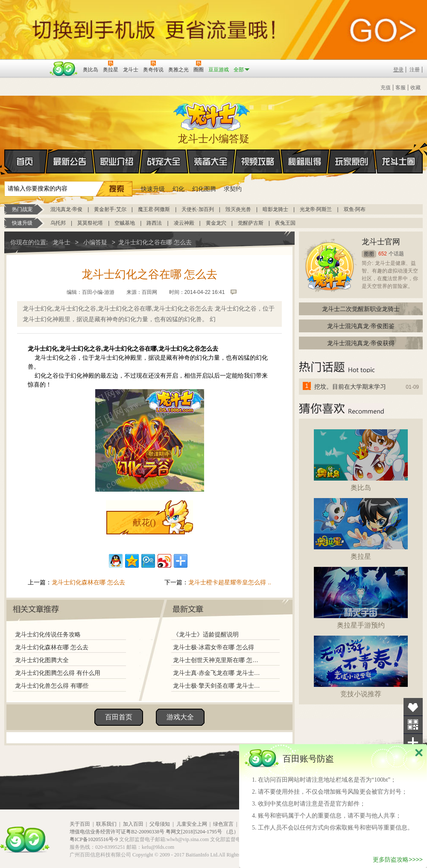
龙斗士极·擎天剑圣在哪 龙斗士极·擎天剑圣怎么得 (217, 686)
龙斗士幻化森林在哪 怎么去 (88, 582)
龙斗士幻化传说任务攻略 (48, 634)
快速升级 (153, 189)
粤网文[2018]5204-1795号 (194, 832)
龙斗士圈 (399, 153)
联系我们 (106, 824)
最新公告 (70, 161)
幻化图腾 (204, 189)
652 (383, 254)
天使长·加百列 (197, 209)
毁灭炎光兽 (238, 209)
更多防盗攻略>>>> (398, 859)
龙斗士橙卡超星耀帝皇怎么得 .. (230, 582)
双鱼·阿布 (355, 209)
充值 (386, 88)
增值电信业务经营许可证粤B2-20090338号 (117, 832)
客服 (401, 88)
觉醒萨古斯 (251, 223)
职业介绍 (117, 161)
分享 (413, 743)
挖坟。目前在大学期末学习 (350, 387)
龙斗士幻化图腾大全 (42, 660)
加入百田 (133, 824)
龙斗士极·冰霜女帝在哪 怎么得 (213, 647)
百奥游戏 (26, 64)
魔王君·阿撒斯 (154, 209)
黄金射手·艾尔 (110, 209)
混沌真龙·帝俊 (66, 209)
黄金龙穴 (216, 223)
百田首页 (119, 717)
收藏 (415, 88)
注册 (415, 70)
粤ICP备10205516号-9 (94, 839)
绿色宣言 (223, 824)
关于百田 (80, 824)
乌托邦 (58, 223)
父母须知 (160, 824)
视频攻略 (258, 161)
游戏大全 (180, 717)
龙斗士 (212, 114)
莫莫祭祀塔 (90, 223)
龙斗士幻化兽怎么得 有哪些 (52, 686)
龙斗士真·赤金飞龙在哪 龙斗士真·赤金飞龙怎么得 (217, 673)
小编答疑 (95, 242)
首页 (5, 162)
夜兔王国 (285, 223)
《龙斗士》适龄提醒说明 (206, 634)
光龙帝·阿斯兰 (316, 209)
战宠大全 (164, 161)
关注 (413, 725)
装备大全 (211, 161)
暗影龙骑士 (275, 209)
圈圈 (369, 254)
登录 (398, 70)
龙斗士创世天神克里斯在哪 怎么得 (217, 660)
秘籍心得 (305, 161)
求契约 (233, 189)
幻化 (178, 189)
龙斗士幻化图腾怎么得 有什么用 (58, 673)
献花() (144, 522)
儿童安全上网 (192, 824)
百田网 (64, 69)
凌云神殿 (184, 223)
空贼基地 (125, 223)
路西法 (154, 223)
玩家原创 (352, 161)
